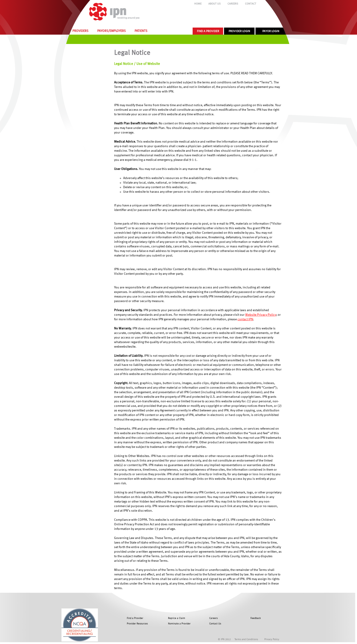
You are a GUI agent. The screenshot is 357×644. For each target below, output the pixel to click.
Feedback (256, 618)
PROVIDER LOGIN (239, 31)
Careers (213, 618)
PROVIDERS (80, 31)
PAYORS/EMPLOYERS (111, 31)
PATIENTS (141, 31)
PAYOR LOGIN (271, 31)
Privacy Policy (272, 640)
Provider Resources (137, 624)
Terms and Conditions (246, 640)
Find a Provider (135, 618)
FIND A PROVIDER (208, 31)
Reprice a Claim (177, 618)
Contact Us (215, 624)
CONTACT (251, 4)
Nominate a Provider (179, 624)
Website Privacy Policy (261, 315)
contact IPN (245, 319)
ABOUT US (214, 4)
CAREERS (233, 4)
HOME (198, 4)
